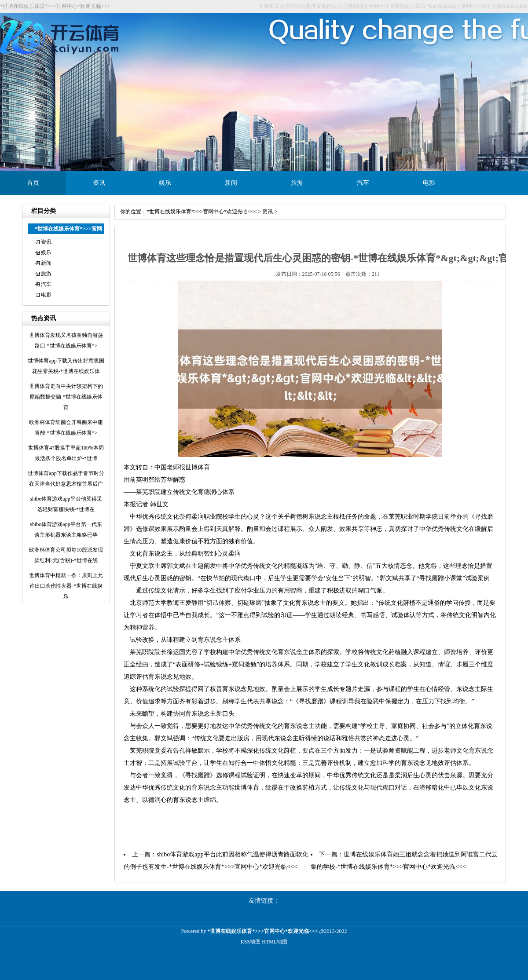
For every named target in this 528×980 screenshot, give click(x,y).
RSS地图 (251, 942)
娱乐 (165, 183)
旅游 (297, 183)
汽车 (363, 183)
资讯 (99, 183)
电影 (429, 183)
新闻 (231, 183)
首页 (33, 183)
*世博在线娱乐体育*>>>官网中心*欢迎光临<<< (202, 212)
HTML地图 (275, 942)
